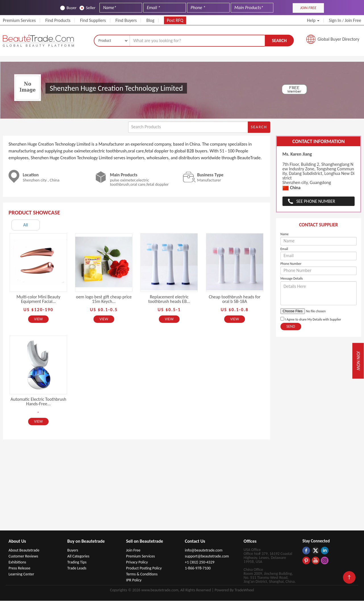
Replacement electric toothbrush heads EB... (169, 299)
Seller (88, 8)
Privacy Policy (137, 562)
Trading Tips (77, 562)
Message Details (292, 279)
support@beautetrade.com (207, 556)
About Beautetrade (24, 551)
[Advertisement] (182, 488)
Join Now (358, 361)
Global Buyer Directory (339, 39)
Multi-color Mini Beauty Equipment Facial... (38, 299)
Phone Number (291, 264)
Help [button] (313, 20)
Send (291, 327)
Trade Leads (77, 568)
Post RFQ (175, 20)
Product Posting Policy (144, 568)
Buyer (68, 8)
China (292, 188)
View (39, 319)
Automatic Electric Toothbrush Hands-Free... (38, 402)
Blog (150, 20)
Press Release (19, 568)
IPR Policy (134, 580)
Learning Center (21, 574)
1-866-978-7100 (198, 568)
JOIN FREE (308, 8)
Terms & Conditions (142, 574)
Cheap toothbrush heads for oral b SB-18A (235, 299)
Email (284, 249)
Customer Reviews (23, 556)
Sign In (335, 20)
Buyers (73, 551)
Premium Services (19, 20)
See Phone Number (316, 202)
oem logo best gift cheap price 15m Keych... (104, 299)
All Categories (78, 556)
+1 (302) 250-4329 (199, 562)
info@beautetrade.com (203, 551)
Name (285, 234)
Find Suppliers (93, 20)
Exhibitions (17, 562)
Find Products (58, 20)
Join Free (353, 20)
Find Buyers (126, 20)
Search (279, 41)
